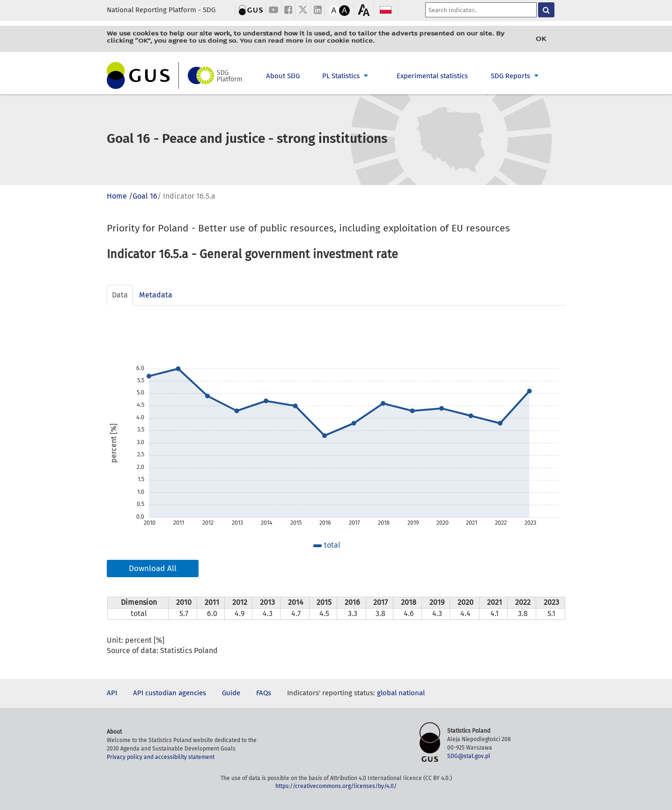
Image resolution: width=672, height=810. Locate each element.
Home (117, 196)
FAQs (264, 693)
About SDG (283, 76)
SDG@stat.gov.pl (469, 756)
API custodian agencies (170, 693)
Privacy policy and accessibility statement (161, 757)
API (112, 693)
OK (541, 39)
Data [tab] (120, 295)
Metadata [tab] (156, 295)
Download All (153, 568)
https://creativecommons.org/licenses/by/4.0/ (336, 786)
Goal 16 (145, 196)
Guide (231, 693)
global (387, 693)
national (412, 693)
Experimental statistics (432, 76)
